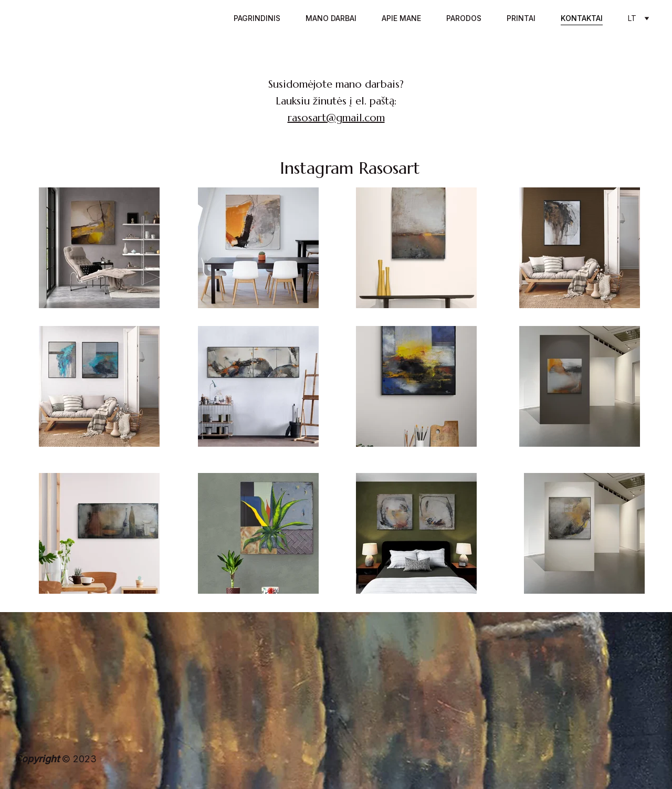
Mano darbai (331, 18)
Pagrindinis (257, 18)
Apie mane (401, 18)
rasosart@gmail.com (336, 118)
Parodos (464, 18)
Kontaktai (582, 18)
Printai (521, 18)
